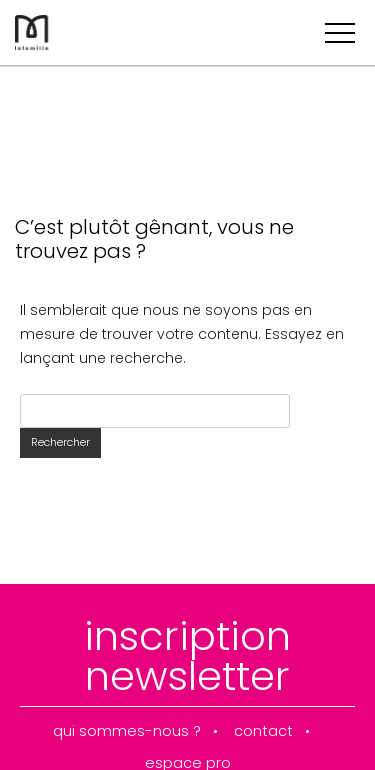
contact (263, 731)
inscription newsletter (187, 656)
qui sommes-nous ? (127, 731)
